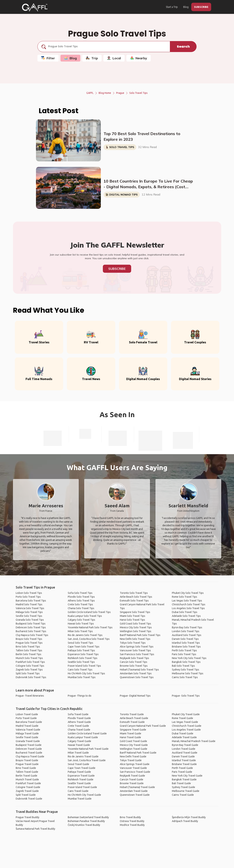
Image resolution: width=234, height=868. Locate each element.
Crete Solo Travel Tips (80, 604)
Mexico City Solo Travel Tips (136, 627)
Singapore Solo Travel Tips (135, 612)
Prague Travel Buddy (27, 817)
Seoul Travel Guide (78, 764)
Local (114, 58)
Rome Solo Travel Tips (184, 597)
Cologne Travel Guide (28, 787)
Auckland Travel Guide (185, 753)
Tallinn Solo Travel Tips (29, 650)
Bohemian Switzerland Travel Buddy (88, 817)
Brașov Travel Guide (27, 760)
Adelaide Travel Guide (184, 737)
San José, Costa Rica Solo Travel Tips (89, 639)
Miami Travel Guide (131, 733)
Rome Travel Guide (182, 718)
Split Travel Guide (26, 795)
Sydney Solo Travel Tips (186, 670)
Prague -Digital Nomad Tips (135, 696)
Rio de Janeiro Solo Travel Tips (85, 635)
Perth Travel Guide (182, 768)
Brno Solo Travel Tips (28, 647)
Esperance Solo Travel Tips (83, 654)
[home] (35, 7)
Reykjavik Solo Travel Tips (134, 658)
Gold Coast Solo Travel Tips (135, 624)
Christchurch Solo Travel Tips (189, 604)
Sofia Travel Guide (78, 714)
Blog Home (105, 93)
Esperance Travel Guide (81, 776)
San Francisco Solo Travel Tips (137, 654)
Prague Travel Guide (27, 764)
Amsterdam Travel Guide (134, 791)
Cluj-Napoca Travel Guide (30, 756)
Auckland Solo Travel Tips (187, 635)
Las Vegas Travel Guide (185, 722)
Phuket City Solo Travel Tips (188, 593)
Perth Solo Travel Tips (184, 650)
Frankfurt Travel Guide (28, 783)
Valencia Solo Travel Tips (30, 608)
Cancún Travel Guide (132, 779)
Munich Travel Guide (27, 779)
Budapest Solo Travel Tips (31, 624)
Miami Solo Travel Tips (133, 616)
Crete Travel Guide (78, 726)
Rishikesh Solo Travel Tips (83, 658)
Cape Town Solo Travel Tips (84, 647)
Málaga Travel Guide (27, 733)
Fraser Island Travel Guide (82, 787)
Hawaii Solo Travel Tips (81, 624)
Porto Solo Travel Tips (28, 597)
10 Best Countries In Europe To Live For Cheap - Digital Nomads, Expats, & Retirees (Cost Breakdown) (148, 184)
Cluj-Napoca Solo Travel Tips (32, 635)
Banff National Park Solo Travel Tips (140, 635)
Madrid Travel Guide (27, 726)
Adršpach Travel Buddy (185, 821)
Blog (186, 7)
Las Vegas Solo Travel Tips (187, 601)
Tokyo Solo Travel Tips (133, 643)
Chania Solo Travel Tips (81, 608)
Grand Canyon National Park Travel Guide (143, 726)
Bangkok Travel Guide (184, 779)
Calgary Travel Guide (79, 741)
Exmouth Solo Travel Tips (134, 601)
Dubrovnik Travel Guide (29, 799)
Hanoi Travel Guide (130, 737)
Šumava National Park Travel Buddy (35, 829)
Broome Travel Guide (132, 783)
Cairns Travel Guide (183, 795)
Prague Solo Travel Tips (29, 643)
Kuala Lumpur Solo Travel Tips (85, 616)
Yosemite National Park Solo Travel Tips (90, 627)
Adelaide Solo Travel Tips (186, 616)
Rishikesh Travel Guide (81, 779)
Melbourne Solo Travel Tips (188, 673)
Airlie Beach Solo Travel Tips (136, 597)
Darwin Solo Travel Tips (185, 639)
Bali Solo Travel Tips (183, 666)
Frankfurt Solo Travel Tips (30, 662)
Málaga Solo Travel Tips (29, 612)
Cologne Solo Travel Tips (30, 666)
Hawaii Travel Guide (79, 745)
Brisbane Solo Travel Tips (186, 647)
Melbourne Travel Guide (186, 791)
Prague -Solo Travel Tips (186, 696)
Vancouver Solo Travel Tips (135, 650)
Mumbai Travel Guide (80, 799)
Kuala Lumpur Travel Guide (83, 737)
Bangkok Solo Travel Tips (186, 662)
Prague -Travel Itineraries (30, 696)
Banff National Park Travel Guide (138, 753)
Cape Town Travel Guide (82, 768)
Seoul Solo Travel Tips (80, 643)
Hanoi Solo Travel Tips (132, 620)
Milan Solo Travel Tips (80, 631)
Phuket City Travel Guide (186, 714)
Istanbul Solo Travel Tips (186, 643)
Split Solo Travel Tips (28, 673)
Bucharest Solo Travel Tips (31, 631)
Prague (120, 93)
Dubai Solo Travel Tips (185, 612)
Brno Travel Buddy (130, 817)
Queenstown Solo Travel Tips (137, 677)
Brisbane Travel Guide (184, 764)
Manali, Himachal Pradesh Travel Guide (194, 741)
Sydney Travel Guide (183, 787)
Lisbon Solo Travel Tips (29, 593)
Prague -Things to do (80, 696)
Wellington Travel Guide (134, 749)
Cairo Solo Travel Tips (80, 670)
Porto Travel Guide (26, 718)
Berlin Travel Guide (26, 776)
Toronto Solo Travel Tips (134, 593)
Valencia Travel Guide (28, 730)
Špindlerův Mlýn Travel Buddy (189, 817)
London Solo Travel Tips (186, 631)
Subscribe (117, 269)
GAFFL (90, 93)
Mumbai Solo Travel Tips (82, 677)
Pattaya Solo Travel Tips (81, 650)
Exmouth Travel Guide (132, 722)
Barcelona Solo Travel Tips (31, 601)
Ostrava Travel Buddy (132, 821)
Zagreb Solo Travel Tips (29, 670)
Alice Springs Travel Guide (135, 764)
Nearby (139, 58)
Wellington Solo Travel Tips (136, 631)
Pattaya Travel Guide (79, 772)
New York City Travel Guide (187, 776)
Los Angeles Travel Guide (186, 730)
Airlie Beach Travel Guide (134, 718)
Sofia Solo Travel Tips (80, 593)
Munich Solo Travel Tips (29, 658)
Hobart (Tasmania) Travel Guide (137, 787)
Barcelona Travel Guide (29, 722)
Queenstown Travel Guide (135, 795)
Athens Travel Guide (79, 722)
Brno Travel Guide (26, 768)
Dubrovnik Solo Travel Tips (31, 677)
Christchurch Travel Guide (187, 726)
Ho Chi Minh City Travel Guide (84, 795)
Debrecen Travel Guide (29, 749)
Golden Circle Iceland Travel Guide (87, 733)
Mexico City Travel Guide (134, 745)
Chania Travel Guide (79, 730)
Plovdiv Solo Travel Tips (81, 597)
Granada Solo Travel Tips (30, 620)
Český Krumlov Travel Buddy (84, 825)
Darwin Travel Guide (183, 756)
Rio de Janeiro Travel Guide (83, 756)
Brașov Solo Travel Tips (29, 639)
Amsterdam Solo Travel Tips (136, 673)
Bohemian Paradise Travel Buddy (86, 821)
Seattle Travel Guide (79, 783)
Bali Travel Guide (181, 783)
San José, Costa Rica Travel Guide (87, 760)
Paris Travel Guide (182, 772)
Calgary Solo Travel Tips (81, 620)
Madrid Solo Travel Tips (29, 604)
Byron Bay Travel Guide (185, 745)
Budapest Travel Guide (29, 745)
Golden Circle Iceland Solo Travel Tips (89, 612)
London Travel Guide (184, 749)
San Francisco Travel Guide (135, 772)
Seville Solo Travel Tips (29, 616)
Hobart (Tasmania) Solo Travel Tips (139, 670)
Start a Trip (172, 7)
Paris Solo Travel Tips (184, 654)
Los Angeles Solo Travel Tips (188, 608)
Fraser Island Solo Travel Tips (84, 666)
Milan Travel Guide (78, 753)
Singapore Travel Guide (133, 730)
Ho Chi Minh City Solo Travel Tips (86, 673)
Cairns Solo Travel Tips (185, 677)
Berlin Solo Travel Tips (28, 654)
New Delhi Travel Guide (133, 756)
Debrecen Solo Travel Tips (31, 627)
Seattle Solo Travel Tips (81, 662)
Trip (92, 58)
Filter (48, 58)
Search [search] (183, 46)
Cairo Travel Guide (78, 791)
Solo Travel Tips (138, 93)
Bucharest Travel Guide (29, 753)
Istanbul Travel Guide (184, 760)
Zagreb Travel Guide (27, 791)
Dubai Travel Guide (183, 733)
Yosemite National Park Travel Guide (88, 749)
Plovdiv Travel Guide (79, 718)
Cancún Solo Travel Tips (134, 662)
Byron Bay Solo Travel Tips (187, 627)
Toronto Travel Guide (132, 714)
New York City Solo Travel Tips (189, 658)
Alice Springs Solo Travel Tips (137, 647)
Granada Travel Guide (28, 741)
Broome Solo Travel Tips (134, 666)
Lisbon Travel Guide (27, 714)
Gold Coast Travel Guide (133, 741)
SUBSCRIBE (201, 7)
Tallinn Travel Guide (27, 772)
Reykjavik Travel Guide (132, 776)
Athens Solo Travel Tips (81, 601)
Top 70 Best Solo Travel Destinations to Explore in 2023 (142, 136)
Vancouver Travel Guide (133, 768)
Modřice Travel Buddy (132, 825)
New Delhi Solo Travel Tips (135, 639)
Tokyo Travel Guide (131, 760)
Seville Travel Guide (27, 737)
